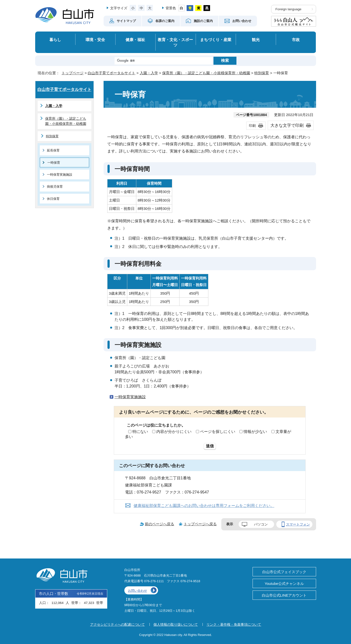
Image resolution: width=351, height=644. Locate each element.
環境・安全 (95, 40)
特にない (140, 432)
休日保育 (53, 199)
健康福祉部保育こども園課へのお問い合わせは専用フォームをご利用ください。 (204, 506)
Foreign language (288, 9)
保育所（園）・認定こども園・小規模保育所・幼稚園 (206, 73)
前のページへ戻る (160, 524)
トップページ (73, 73)
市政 (296, 40)
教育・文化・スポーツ (175, 42)
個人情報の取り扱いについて (176, 624)
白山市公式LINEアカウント (284, 595)
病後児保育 (55, 187)
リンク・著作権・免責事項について (234, 624)
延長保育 (53, 150)
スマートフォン (298, 524)
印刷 (252, 126)
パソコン (261, 524)
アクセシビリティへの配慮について (117, 624)
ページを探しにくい (218, 432)
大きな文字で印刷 (287, 125)
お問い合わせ (138, 591)
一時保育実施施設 (130, 397)
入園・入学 (149, 73)
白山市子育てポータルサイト (112, 73)
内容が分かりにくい (174, 432)
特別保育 (262, 73)
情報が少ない (255, 432)
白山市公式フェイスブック (284, 572)
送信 (210, 446)
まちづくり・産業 (216, 40)
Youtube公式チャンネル (284, 584)
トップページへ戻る (200, 524)
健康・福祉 (135, 40)
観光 (256, 40)
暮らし (55, 40)
